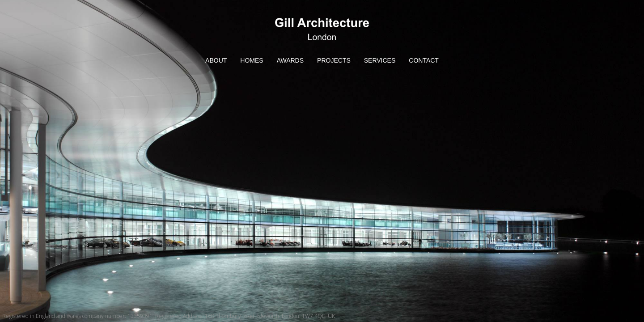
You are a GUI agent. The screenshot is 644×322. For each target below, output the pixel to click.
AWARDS (290, 60)
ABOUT (216, 60)
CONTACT (424, 60)
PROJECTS (334, 60)
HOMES (252, 60)
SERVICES (380, 60)
